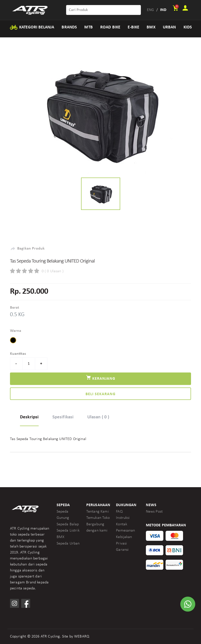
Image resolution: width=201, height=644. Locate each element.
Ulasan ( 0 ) (98, 417)
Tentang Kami (98, 512)
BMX (151, 27)
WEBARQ (82, 637)
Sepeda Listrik (68, 531)
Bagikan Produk (27, 249)
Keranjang (101, 378)
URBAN (169, 27)
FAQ (119, 512)
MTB (88, 27)
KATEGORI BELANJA (32, 27)
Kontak (122, 524)
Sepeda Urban (68, 544)
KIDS (188, 27)
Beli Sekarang (100, 394)
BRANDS (69, 27)
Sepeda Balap (68, 524)
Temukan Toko (98, 518)
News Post (154, 512)
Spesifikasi (63, 417)
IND (163, 10)
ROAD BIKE (110, 27)
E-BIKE (133, 27)
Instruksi (123, 518)
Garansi (122, 550)
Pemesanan (125, 531)
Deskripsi (29, 417)
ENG (150, 10)
